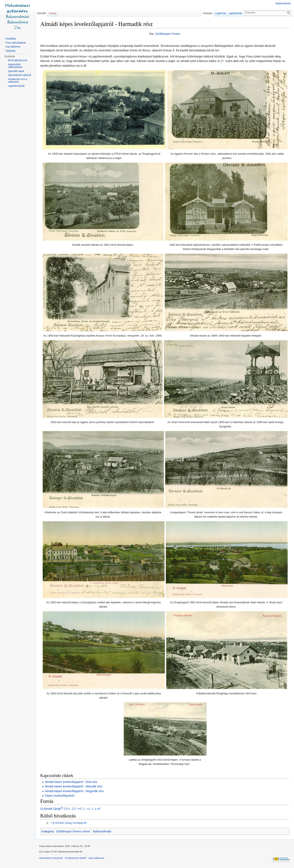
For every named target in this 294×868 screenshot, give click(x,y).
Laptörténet (235, 13)
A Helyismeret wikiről (76, 859)
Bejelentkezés (283, 3)
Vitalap (53, 13)
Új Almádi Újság (51, 809)
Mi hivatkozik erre (17, 60)
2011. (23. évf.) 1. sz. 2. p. (81, 809)
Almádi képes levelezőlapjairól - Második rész (74, 787)
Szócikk (42, 13)
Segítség (10, 51)
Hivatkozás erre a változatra (17, 81)
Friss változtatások (16, 43)
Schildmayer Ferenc (168, 34)
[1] (63, 808)
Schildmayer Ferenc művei (74, 831)
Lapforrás (220, 13)
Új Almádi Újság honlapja (68, 823)
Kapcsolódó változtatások (15, 66)
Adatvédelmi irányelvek (52, 859)
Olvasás (207, 13)
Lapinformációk (16, 86)
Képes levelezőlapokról (60, 796)
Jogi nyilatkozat (97, 859)
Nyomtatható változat (19, 75)
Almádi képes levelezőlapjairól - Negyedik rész (75, 791)
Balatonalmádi (103, 831)
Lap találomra (13, 47)
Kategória (48, 831)
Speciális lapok (16, 71)
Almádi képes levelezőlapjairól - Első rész (72, 782)
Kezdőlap (11, 39)
